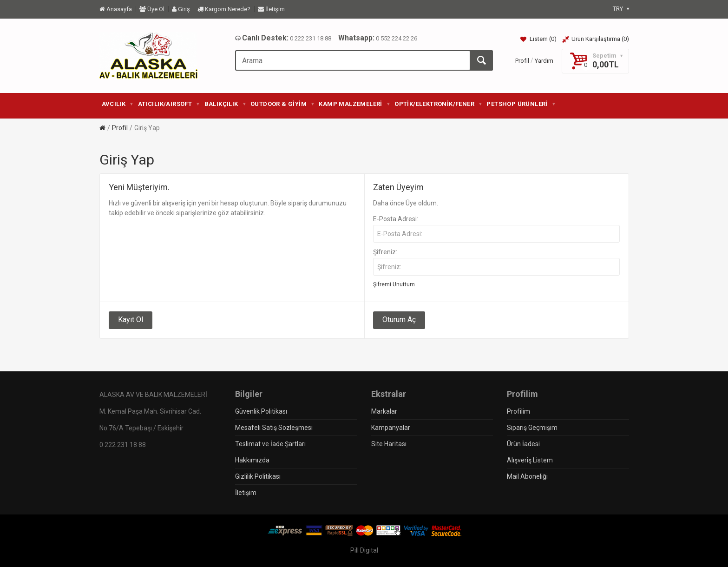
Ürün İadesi (523, 444)
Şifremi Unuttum (394, 284)
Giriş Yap (147, 128)
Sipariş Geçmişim (532, 428)
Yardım (544, 61)
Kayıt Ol (131, 320)
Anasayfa (116, 9)
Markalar (384, 411)
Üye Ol (152, 9)
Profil (522, 61)
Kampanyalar (391, 428)
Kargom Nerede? (224, 9)
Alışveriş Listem (530, 460)
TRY (621, 9)
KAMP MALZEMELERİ (354, 104)
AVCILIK (118, 104)
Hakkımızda (252, 460)
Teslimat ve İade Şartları (270, 444)
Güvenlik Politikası (261, 411)
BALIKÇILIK (225, 104)
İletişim (271, 9)
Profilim (518, 411)
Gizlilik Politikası (258, 476)
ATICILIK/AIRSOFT (169, 104)
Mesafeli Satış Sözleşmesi (274, 428)
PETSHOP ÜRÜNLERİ (521, 104)
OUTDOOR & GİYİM (282, 104)
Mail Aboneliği (527, 476)
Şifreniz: (385, 252)
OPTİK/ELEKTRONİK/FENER (438, 104)
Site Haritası (389, 444)
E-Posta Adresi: (396, 219)
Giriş (181, 9)
